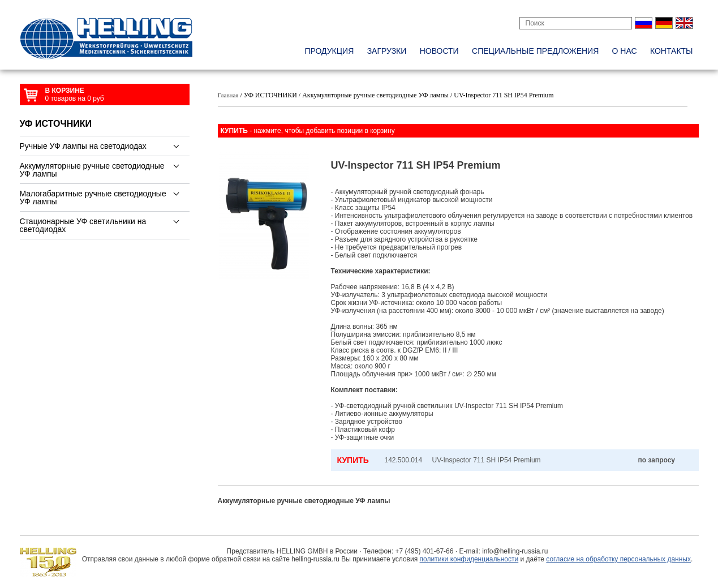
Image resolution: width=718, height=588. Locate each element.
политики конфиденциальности (469, 559)
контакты (672, 51)
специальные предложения (535, 51)
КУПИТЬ (353, 460)
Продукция (329, 51)
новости (439, 51)
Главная (228, 95)
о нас (625, 51)
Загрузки (387, 51)
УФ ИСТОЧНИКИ (56, 124)
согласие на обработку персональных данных (618, 559)
